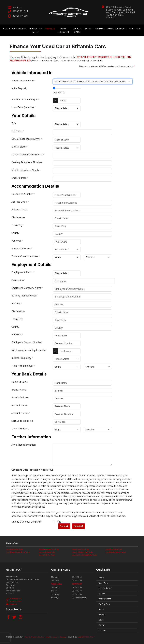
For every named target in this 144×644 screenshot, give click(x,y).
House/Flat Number (23, 194)
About (89, 29)
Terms (27, 637)
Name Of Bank (19, 382)
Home (6, 29)
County (15, 233)
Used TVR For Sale (47, 555)
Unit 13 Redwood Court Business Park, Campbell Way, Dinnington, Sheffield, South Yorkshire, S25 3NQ (121, 12)
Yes (60, 522)
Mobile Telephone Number (26, 170)
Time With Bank (20, 429)
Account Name (19, 405)
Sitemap (63, 637)
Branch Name (19, 390)
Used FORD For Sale (114, 549)
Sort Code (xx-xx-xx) (22, 421)
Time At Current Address (26, 256)
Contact (121, 29)
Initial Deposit (19, 88)
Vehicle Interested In (23, 80)
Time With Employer (23, 366)
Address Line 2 (19, 210)
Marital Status (20, 147)
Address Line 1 (20, 202)
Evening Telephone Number (27, 162)
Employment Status (23, 272)
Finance (50, 29)
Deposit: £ (59, 93)
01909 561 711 (18, 11)
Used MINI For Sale (47, 552)
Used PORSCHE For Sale (116, 552)
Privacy (34, 637)
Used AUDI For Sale (14, 549)
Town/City (18, 225)
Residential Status (22, 248)
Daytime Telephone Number (28, 154)
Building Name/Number (24, 296)
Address (17, 303)
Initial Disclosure (52, 637)
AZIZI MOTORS (83, 637)
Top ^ (92, 637)
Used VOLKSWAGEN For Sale (84, 555)
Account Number (21, 413)
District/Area (18, 217)
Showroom (19, 29)
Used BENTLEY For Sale (49, 549)
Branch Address (20, 397)
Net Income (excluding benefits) (29, 350)
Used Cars (103, 583)
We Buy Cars (77, 30)
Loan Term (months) (24, 107)
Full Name (18, 131)
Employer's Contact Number (27, 342)
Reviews (100, 29)
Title (14, 123)
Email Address (20, 178)
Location (135, 29)
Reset (78, 526)
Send (64, 526)
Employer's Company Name (27, 288)
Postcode (17, 241)
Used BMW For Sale (81, 549)
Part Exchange (63, 30)
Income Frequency (22, 358)
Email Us (15, 7)
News (110, 29)
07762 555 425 (18, 16)
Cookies (41, 637)
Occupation (18, 280)
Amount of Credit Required (26, 99)
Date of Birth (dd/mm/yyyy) (27, 139)
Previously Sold (36, 30)
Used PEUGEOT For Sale (82, 552)
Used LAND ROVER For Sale (18, 552)
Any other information (24, 445)
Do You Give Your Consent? (26, 522)
